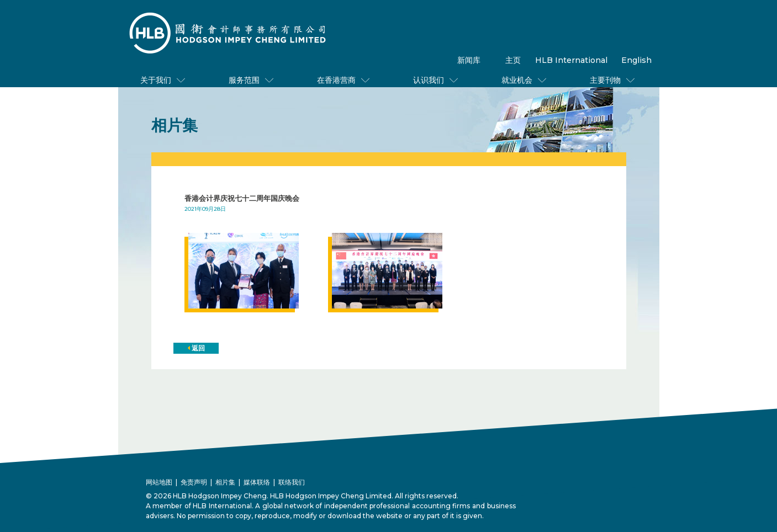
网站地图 (159, 482)
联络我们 (292, 482)
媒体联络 (257, 482)
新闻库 (469, 60)
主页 (513, 60)
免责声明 (194, 482)
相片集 (225, 482)
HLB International (571, 60)
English (636, 60)
